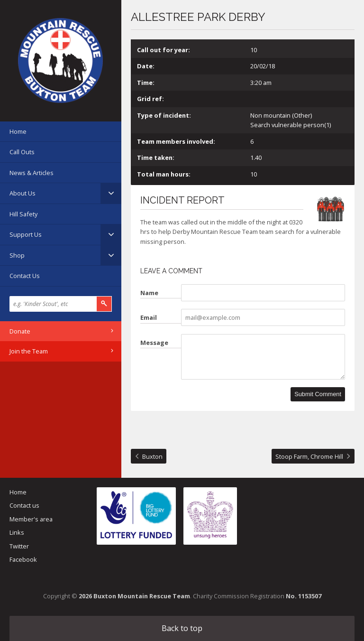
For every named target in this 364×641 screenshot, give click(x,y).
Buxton (152, 456)
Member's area (31, 519)
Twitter (19, 546)
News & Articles (32, 173)
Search (104, 304)
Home (18, 131)
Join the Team (29, 351)
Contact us (24, 505)
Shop (17, 255)
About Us (23, 193)
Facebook (23, 559)
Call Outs (22, 152)
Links (17, 532)
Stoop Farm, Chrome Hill (309, 456)
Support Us (26, 234)
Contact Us (25, 276)
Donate (20, 331)
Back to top (182, 628)
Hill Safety (23, 214)
